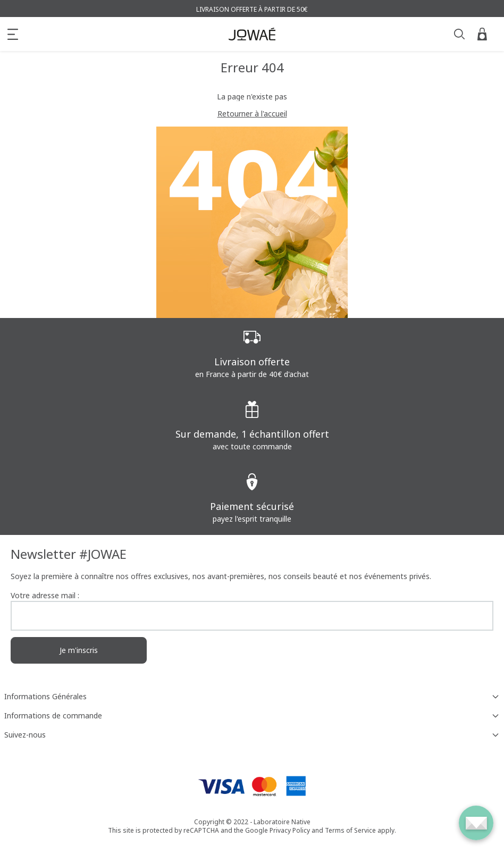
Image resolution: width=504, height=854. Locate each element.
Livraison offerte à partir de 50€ (252, 9)
